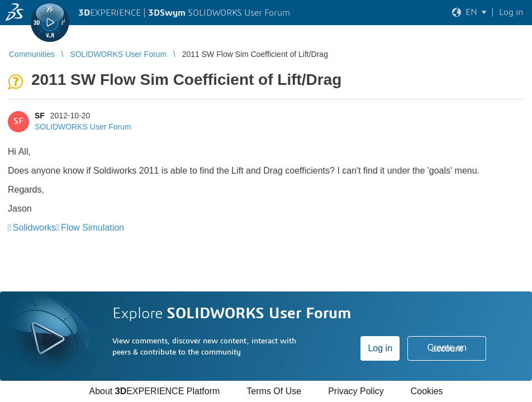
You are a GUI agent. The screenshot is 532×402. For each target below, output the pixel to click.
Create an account (447, 348)
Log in (380, 348)
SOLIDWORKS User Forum (83, 127)
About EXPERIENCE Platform (154, 391)
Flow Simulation (92, 228)
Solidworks (34, 228)
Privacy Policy (356, 391)
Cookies (427, 391)
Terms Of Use (274, 391)
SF (40, 116)
